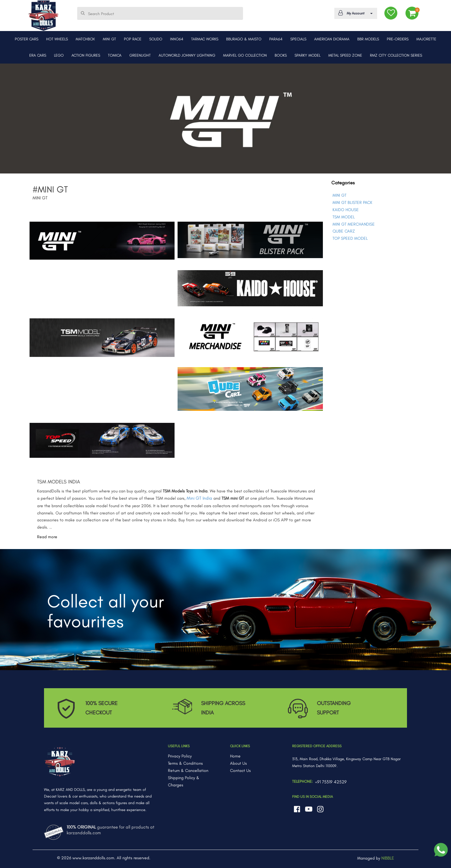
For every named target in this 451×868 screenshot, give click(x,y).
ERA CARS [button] (38, 55)
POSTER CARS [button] (27, 39)
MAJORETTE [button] (426, 39)
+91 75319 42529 (331, 782)
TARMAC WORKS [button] (205, 39)
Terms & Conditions (185, 763)
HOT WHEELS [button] (57, 39)
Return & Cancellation (188, 771)
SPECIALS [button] (298, 39)
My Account (355, 13)
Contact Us (240, 771)
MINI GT (339, 195)
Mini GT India (199, 498)
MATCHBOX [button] (85, 39)
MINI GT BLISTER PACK (352, 203)
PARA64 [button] (276, 39)
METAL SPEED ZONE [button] (345, 55)
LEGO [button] (59, 55)
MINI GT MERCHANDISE (354, 224)
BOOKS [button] (281, 55)
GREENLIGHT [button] (140, 55)
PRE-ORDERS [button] (398, 39)
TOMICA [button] (115, 55)
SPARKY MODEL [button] (307, 55)
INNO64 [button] (177, 39)
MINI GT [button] (109, 39)
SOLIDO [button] (156, 39)
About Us (238, 763)
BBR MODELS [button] (368, 39)
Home (235, 756)
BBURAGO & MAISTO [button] (244, 39)
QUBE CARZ (344, 231)
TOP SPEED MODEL (350, 238)
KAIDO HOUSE (346, 210)
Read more (47, 537)
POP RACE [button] (133, 39)
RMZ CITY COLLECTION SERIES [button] (396, 55)
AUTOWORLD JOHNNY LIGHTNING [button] (187, 55)
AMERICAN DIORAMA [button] (332, 39)
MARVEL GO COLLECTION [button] (245, 55)
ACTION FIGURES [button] (86, 55)
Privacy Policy (180, 756)
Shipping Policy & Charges (184, 781)
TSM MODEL (344, 217)
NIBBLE (388, 858)
